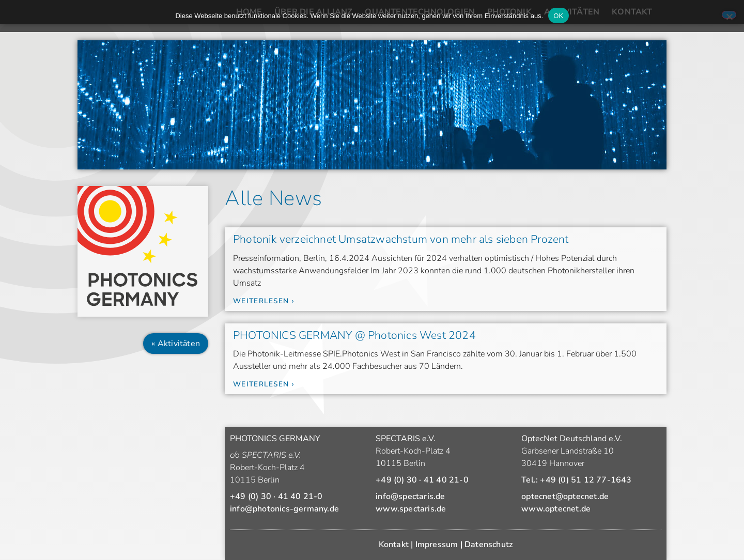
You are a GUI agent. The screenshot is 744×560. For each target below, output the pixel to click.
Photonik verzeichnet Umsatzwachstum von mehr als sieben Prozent (401, 239)
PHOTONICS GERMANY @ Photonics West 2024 (354, 335)
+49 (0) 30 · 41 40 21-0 (276, 496)
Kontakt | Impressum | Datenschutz (446, 545)
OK (558, 16)
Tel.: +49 (576, 480)
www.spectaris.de (411, 509)
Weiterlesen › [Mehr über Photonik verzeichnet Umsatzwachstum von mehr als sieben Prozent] (264, 301)
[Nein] (729, 15)
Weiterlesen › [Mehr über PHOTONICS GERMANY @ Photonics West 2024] (264, 384)
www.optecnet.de (556, 509)
